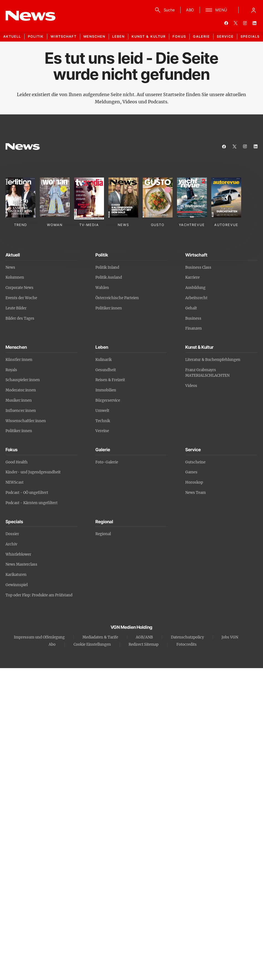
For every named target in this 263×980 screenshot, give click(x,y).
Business (193, 318)
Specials (250, 36)
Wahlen (102, 288)
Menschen (94, 36)
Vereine (102, 431)
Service (225, 36)
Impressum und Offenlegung (39, 637)
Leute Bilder (16, 308)
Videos (191, 386)
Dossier (12, 534)
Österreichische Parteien (117, 298)
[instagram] (245, 23)
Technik (103, 421)
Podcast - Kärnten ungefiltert (32, 503)
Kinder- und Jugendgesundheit (33, 472)
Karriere (192, 277)
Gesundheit (106, 370)
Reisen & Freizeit (110, 380)
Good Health (17, 462)
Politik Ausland (109, 277)
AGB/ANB (144, 637)
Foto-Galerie (107, 462)
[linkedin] (254, 23)
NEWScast (15, 482)
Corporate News (19, 288)
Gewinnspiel (17, 585)
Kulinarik (104, 360)
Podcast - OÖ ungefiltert (27, 493)
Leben (119, 36)
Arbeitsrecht (196, 298)
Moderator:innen (21, 390)
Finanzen (194, 328)
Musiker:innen (19, 400)
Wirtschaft (64, 36)
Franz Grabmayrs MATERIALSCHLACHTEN (207, 373)
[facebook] (226, 23)
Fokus (179, 36)
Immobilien (106, 390)
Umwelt (102, 411)
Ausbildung (195, 288)
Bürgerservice (108, 400)
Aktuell (12, 36)
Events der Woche (21, 298)
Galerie (201, 36)
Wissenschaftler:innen (26, 421)
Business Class (198, 267)
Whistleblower (18, 554)
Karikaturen (16, 575)
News (10, 267)
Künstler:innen (19, 360)
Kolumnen (15, 277)
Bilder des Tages (20, 318)
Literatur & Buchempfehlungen (213, 360)
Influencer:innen (21, 411)
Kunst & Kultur (149, 36)
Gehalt (191, 308)
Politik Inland (107, 267)
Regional (103, 534)
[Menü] (216, 10)
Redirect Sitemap (144, 644)
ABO (190, 10)
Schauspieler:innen (23, 380)
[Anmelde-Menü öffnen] (254, 10)
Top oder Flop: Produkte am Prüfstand (39, 595)
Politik (36, 36)
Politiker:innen (109, 308)
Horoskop (194, 482)
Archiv (11, 544)
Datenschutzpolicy (187, 637)
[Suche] (164, 10)
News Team (196, 493)
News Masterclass (21, 564)
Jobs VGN (230, 637)
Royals (11, 370)
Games (191, 472)
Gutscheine (195, 462)
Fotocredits (187, 644)
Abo (52, 644)
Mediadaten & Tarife (100, 637)
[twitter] (236, 23)
